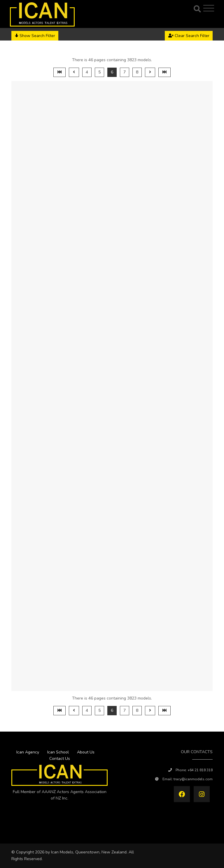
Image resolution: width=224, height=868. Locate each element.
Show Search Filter (35, 36)
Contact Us (60, 759)
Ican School (58, 752)
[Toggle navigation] (209, 8)
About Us (86, 752)
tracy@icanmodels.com (193, 779)
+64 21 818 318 (200, 770)
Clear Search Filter (189, 36)
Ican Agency (28, 752)
